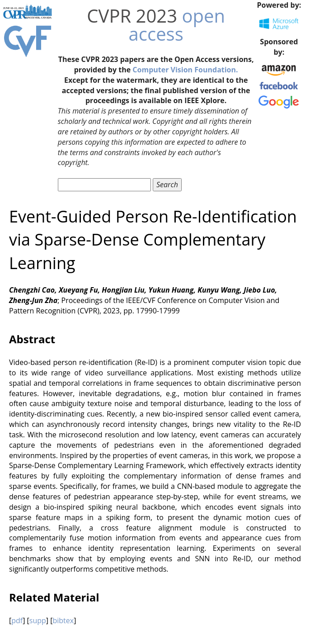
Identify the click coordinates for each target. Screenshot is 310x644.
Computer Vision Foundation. (185, 70)
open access (177, 25)
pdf (17, 620)
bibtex (63, 620)
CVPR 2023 (132, 16)
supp (38, 620)
